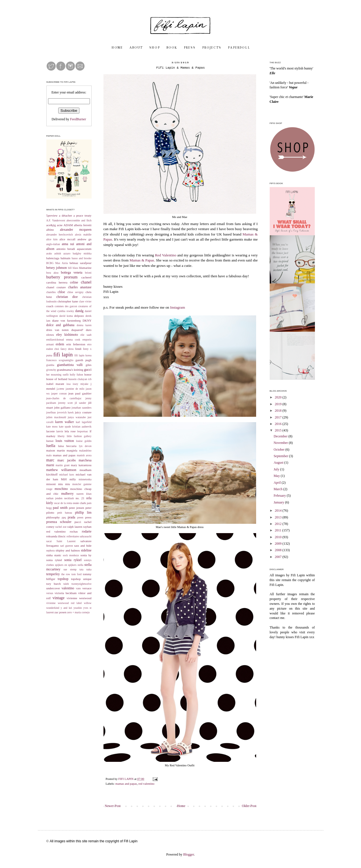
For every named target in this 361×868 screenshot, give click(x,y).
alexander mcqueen (76, 230)
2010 (279, 537)
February (280, 496)
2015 (279, 430)
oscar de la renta (63, 503)
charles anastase (80, 287)
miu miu (64, 484)
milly (73, 479)
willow (88, 603)
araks (49, 253)
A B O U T (136, 48)
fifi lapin (63, 355)
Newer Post (113, 806)
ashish (58, 253)
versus (50, 593)
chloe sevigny (75, 292)
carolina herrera (57, 282)
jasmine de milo (75, 389)
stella (80, 565)
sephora (51, 550)
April (278, 483)
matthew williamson (61, 470)
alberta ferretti (83, 225)
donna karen (84, 325)
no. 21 (80, 498)
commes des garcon (66, 306)
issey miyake (80, 384)
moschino (61, 489)
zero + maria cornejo (79, 612)
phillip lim (83, 512)
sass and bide (83, 546)
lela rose (70, 431)
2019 (279, 404)
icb (90, 379)
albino (50, 230)
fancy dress (67, 349)
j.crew (60, 389)
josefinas (51, 412)
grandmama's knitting (70, 370)
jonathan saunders (81, 408)
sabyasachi (86, 536)
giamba (50, 365)
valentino (68, 588)
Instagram (178, 307)
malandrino (85, 451)
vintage (59, 598)
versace (87, 588)
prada (71, 517)
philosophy (53, 517)
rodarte (87, 531)
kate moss (52, 427)
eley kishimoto (67, 335)
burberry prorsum (62, 277)
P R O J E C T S (211, 48)
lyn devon (85, 446)
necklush (69, 498)
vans (78, 588)
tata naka (85, 569)
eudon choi (53, 349)
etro (89, 344)
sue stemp (70, 569)
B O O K (172, 48)
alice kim (52, 239)
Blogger (189, 854)
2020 (279, 397)
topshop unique (81, 579)
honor (88, 374)
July (277, 469)
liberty (61, 436)
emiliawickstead (55, 340)
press (88, 517)
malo (49, 455)
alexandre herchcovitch (60, 235)
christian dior (67, 297)
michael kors (67, 475)
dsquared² (77, 330)
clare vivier (85, 301)
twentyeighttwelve (82, 584)
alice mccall (67, 239)
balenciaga (53, 258)
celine (74, 282)
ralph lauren (75, 527)
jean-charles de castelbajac (64, 398)
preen (80, 517)
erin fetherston (76, 344)
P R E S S (189, 48)
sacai (49, 541)
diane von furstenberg (66, 320)
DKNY (87, 320)
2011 (279, 530)
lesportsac (83, 431)
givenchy (51, 370)
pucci (78, 522)
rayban (87, 527)
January (279, 502)
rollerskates (73, 536)
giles (88, 365)
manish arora (84, 455)
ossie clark (79, 503)
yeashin (78, 608)
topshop (63, 579)
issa (68, 384)
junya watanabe (77, 417)
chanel (86, 282)
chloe (61, 292)
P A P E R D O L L (239, 48)
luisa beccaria (67, 446)
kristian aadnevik (82, 427)
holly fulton (76, 375)
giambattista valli (70, 365)
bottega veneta (72, 272)
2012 (279, 524)
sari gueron (67, 546)
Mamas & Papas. (142, 260)
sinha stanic (54, 555)
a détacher (66, 215)
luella (51, 446)
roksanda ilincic (56, 536)
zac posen (60, 612)
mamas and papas (126, 784)
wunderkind (53, 608)
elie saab (86, 335)
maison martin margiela (62, 450)
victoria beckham (66, 593)
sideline (86, 550)
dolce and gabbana (60, 325)
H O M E (117, 48)
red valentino (147, 784)
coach (50, 306)
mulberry (67, 494)
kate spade (65, 427)
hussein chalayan (78, 379)
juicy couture (83, 412)
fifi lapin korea (83, 355)
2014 (279, 511)
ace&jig (51, 225)
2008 (279, 550)
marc (50, 460)
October (280, 450)
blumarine (85, 268)
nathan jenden (54, 498)
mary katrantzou (81, 465)
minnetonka (85, 479)
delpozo (79, 316)
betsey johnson (57, 268)
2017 (279, 417)
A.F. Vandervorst (56, 220)
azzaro (67, 253)
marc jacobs (67, 460)
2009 (279, 544)
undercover (53, 588)
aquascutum (84, 249)
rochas (74, 531)
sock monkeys (71, 555)
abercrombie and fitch (79, 220)
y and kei (66, 608)
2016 (279, 424)
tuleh (66, 584)
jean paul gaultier (80, 393)
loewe (50, 441)
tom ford (77, 574)
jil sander (80, 403)
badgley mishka (82, 253)
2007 (279, 557)
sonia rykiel (73, 560)
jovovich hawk (65, 412)
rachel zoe (61, 527)
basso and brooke (81, 258)
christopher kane (68, 301)
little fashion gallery (79, 436)
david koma (66, 316)
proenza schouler (59, 522)
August (279, 463)
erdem (60, 344)
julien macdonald (56, 417)
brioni (88, 273)
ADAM (68, 225)
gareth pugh (83, 360)
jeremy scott (65, 403)
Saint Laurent (66, 541)
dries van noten (58, 330)
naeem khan (84, 494)
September (281, 456)
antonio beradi (66, 249)
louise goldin (84, 441)
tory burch (54, 584)
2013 (279, 517)
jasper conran (59, 393)
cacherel (87, 277)
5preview (52, 215)
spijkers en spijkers (66, 565)
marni (50, 465)
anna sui (68, 244)
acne (60, 225)
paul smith (60, 508)
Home (181, 806)
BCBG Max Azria (57, 263)
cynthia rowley (66, 311)
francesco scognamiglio (60, 360)
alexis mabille (83, 235)
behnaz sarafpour (81, 263)
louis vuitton (65, 441)
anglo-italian (53, 244)
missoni (51, 484)
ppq (64, 517)
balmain (65, 258)
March (278, 489)
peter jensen (77, 508)
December (281, 436)
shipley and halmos (68, 550)
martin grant (63, 465)
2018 (279, 411)
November (281, 443)
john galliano (62, 407)
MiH (64, 479)
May (277, 476)
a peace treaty (83, 215)
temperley (53, 574)
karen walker (64, 422)
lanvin (60, 431)
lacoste (51, 431)
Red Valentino (166, 255)
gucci (88, 370)
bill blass (73, 268)
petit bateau (64, 513)
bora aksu (52, 273)
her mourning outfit (58, 375)
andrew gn (85, 239)
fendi (78, 349)
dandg (79, 311)
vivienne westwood (79, 598)
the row (66, 574)
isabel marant (55, 384)
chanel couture (56, 287)
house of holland (57, 379)
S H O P (154, 48)
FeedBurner (78, 119)
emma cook (73, 340)
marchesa (85, 460)
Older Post (249, 806)
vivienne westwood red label (64, 603)
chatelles (51, 292)
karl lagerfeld (84, 422)
